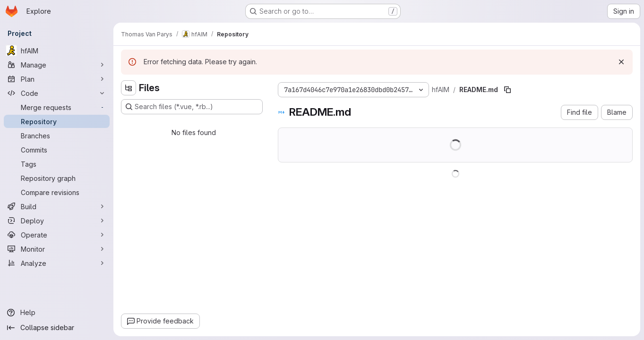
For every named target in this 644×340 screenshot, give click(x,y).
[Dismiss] (621, 62)
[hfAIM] (57, 51)
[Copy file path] (507, 90)
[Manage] (57, 65)
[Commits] (57, 150)
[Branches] (57, 136)
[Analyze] (57, 263)
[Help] (57, 313)
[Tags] (57, 164)
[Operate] (57, 235)
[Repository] (57, 121)
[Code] (57, 93)
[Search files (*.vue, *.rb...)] (192, 107)
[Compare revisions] (57, 192)
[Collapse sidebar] (57, 328)
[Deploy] (57, 221)
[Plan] (57, 79)
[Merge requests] (57, 107)
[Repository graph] (57, 178)
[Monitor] (57, 249)
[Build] (57, 206)
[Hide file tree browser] (129, 88)
